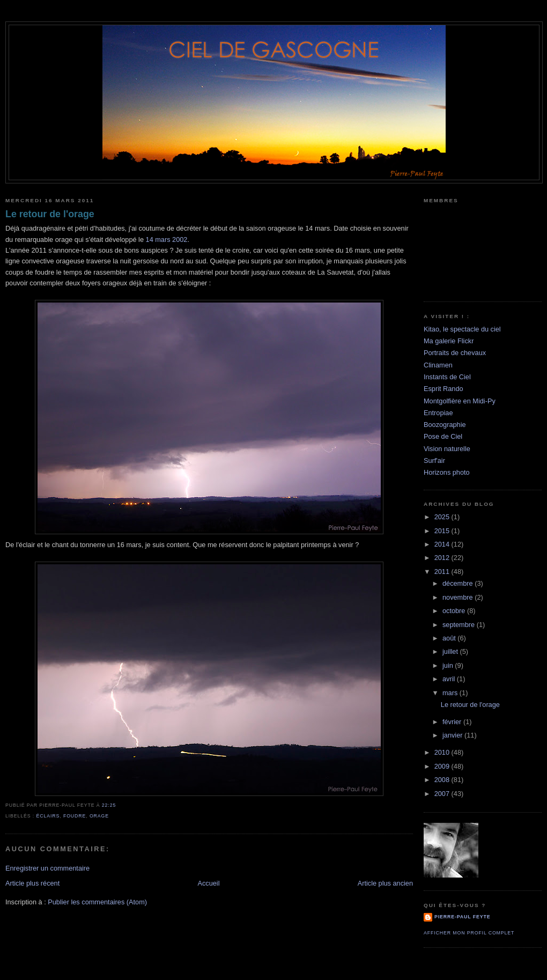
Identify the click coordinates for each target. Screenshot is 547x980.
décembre (459, 583)
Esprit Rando (443, 389)
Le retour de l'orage (50, 214)
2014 (443, 544)
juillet (451, 651)
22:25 (109, 805)
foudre (75, 816)
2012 (443, 558)
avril (450, 679)
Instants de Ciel (447, 377)
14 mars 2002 (167, 240)
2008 (443, 780)
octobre (455, 611)
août (450, 638)
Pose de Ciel (443, 436)
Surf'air (434, 460)
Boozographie (445, 425)
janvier (453, 735)
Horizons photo (447, 472)
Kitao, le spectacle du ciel (462, 329)
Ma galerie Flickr (449, 341)
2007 (443, 794)
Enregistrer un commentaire (47, 868)
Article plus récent (32, 883)
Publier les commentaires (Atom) (97, 902)
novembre (459, 597)
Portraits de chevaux (455, 353)
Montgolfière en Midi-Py (460, 401)
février (453, 722)
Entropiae (438, 413)
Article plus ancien (385, 883)
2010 (443, 752)
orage (99, 816)
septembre (460, 625)
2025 (443, 517)
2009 (443, 766)
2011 (443, 572)
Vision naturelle (447, 449)
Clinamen (438, 365)
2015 (443, 531)
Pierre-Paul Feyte (462, 917)
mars (451, 693)
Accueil (208, 883)
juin (449, 665)
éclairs (48, 816)
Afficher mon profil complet (469, 933)
